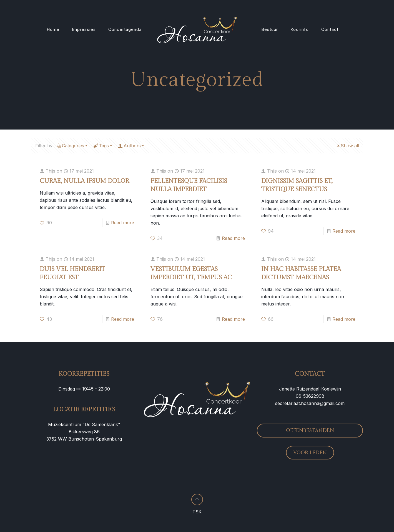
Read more (123, 223)
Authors (132, 146)
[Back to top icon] (197, 499)
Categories (73, 146)
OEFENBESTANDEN (310, 430)
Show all (348, 146)
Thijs (50, 171)
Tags (103, 146)
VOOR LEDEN (310, 453)
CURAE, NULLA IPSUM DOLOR (84, 181)
